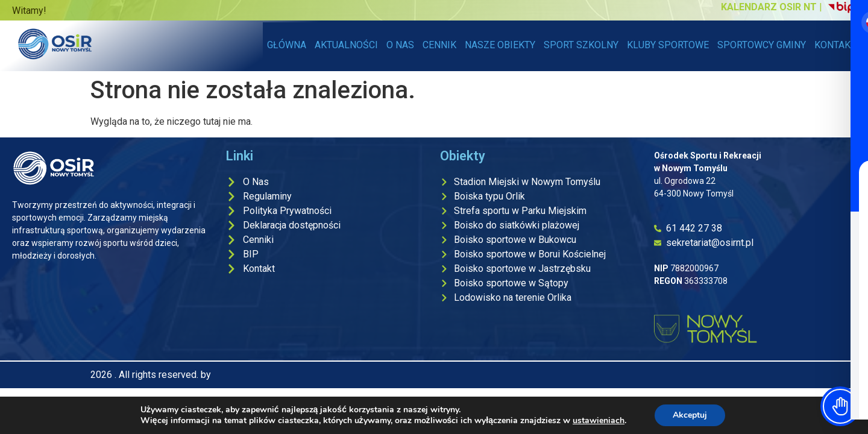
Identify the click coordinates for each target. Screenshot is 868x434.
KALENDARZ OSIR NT (769, 7)
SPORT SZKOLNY (581, 45)
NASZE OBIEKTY (502, 45)
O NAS (400, 45)
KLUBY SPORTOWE (668, 45)
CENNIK (439, 45)
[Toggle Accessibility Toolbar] (840, 406)
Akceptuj (690, 415)
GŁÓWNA (287, 45)
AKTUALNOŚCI (346, 45)
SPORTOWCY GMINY (762, 45)
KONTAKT (835, 45)
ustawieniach (599, 421)
